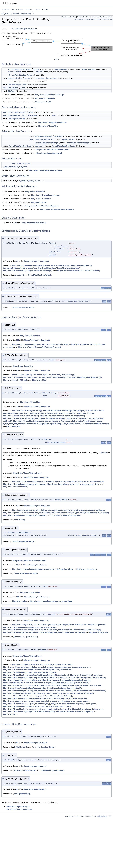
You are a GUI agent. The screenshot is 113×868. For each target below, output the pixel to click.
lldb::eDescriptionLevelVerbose (91, 481)
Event (22, 88)
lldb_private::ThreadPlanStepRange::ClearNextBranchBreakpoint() (30, 672)
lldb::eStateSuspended (29, 413)
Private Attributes (79, 20)
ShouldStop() (20, 520)
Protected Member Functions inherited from (34, 122)
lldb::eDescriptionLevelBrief (66, 481)
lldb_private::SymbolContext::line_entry (19, 701)
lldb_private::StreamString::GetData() (18, 691)
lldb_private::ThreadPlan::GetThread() (51, 418)
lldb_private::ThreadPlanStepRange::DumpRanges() (64, 411)
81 (17, 620)
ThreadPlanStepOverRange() (40, 275)
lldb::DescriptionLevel (46, 78)
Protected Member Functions (86, 17)
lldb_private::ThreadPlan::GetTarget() (78, 693)
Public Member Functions (68, 17)
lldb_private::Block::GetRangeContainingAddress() (42, 693)
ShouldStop (13, 88)
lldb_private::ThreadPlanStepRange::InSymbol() (22, 698)
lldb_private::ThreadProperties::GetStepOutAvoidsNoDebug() (28, 632)
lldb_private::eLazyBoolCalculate (47, 625)
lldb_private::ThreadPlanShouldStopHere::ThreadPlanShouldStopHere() (51, 268)
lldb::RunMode (14, 72)
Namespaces (17, 9)
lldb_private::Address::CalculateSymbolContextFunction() (67, 667)
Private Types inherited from (30, 206)
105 (17, 506)
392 (17, 406)
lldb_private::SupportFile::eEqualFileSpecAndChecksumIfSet (66, 680)
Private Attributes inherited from (32, 170)
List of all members (107, 20)
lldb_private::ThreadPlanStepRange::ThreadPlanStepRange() (27, 271)
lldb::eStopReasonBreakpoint (24, 375)
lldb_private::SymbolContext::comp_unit (58, 510)
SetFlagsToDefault (16, 119)
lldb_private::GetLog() (66, 375)
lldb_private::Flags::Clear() (22, 625)
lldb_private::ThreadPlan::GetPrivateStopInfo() (22, 377)
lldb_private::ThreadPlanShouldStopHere (52, 150)
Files (37, 9)
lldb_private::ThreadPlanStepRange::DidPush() (31, 344)
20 (16, 223)
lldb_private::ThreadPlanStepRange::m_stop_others (51, 601)
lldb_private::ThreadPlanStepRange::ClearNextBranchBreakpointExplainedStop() (36, 675)
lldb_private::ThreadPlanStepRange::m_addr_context (24, 484)
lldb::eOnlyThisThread (59, 344)
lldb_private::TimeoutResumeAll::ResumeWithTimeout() (86, 424)
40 (17, 565)
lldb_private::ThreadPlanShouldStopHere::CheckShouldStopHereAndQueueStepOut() (37, 670)
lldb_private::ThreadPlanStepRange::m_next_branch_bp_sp (27, 704)
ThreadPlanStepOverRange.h (24, 29)
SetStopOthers (14, 85)
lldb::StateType (29, 115)
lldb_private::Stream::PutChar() (15, 487)
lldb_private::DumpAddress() (14, 680)
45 (17, 789)
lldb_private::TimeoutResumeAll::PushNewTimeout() (39, 347)
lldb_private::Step (39, 380)
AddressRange (61, 69)
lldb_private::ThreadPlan (45, 98)
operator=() (19, 275)
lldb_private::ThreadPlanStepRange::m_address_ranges (35, 421)
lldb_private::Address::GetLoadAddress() (89, 691)
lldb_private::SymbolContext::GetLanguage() (91, 513)
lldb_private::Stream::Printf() (26, 424)
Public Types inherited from (23, 192)
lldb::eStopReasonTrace (46, 375)
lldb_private (6, 14)
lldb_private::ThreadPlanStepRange (49, 95)
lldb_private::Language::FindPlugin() (90, 510)
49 (17, 477)
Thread (36, 69)
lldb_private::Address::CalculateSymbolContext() (23, 667)
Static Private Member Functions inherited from (38, 209)
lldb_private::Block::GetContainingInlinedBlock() (61, 688)
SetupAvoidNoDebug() (12, 268)
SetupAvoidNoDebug (43, 136)
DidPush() (18, 770)
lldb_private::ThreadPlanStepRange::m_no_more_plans (74, 704)
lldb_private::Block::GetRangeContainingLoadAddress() (62, 416)
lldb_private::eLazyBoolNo (72, 625)
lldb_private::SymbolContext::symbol (65, 515)
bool (25, 85)
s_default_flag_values (29, 181)
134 (17, 597)
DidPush (11, 91)
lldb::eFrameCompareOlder (14, 683)
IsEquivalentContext (44, 139)
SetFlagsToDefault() (84, 265)
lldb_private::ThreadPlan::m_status (61, 484)
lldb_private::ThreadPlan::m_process (87, 421)
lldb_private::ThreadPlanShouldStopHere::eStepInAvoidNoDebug (29, 627)
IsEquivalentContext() (51, 698)
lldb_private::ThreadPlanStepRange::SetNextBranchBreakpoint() (29, 712)
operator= (39, 146)
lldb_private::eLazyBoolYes (95, 625)
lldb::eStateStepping (11, 413)
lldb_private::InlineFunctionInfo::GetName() (21, 416)
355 (17, 340)
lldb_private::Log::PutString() (50, 424)
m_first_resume (24, 164)
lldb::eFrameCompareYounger (38, 683)
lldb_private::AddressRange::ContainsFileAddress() (86, 678)
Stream (27, 78)
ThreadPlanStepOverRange (22, 14)
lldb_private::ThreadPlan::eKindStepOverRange (31, 265)
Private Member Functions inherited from (35, 150)
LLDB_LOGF (7, 421)
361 (17, 370)
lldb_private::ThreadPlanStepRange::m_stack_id (22, 706)
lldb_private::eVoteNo (79, 683)
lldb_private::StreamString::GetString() (19, 418)
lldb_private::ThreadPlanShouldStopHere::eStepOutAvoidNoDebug (30, 630)
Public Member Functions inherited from (33, 95)
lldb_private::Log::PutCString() (15, 380)
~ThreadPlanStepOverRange (20, 75)
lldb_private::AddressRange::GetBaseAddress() (22, 688)
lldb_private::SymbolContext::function (18, 513)
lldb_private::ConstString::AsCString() (27, 411)
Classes (29, 9)
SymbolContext (88, 69)
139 (17, 660)
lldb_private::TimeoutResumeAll (49, 153)
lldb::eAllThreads (19, 601)
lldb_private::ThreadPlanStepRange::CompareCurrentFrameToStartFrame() (33, 678)
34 (17, 261)
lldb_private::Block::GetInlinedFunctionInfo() (58, 413)
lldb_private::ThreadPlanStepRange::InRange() (53, 696)
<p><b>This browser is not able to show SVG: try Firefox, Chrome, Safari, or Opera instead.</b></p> (57, 46)
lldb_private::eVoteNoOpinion (15, 685)
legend (56, 59)
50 (17, 743)
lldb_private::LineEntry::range (90, 709)
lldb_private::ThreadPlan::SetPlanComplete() (74, 712)
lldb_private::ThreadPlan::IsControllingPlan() (88, 344)
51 (17, 766)
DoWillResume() (21, 747)
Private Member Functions (104, 17)
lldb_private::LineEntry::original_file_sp (61, 709)
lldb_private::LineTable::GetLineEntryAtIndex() (53, 691)
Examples (46, 9)
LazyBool (39, 72)
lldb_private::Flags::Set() (87, 569)
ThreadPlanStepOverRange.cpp (36, 261)
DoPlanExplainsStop (17, 112)
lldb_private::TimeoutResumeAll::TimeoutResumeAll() (78, 271)
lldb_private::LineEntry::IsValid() (74, 698)
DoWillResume (14, 115)
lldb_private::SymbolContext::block (26, 510)
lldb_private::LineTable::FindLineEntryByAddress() (48, 685)
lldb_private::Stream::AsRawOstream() (27, 664)
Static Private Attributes (93, 20)
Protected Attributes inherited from (31, 195)
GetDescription (15, 78)
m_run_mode (22, 167)
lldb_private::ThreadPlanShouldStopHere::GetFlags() (33, 569)
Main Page (6, 9)
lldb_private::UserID (43, 102)
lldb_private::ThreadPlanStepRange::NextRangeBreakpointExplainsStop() (72, 377)
